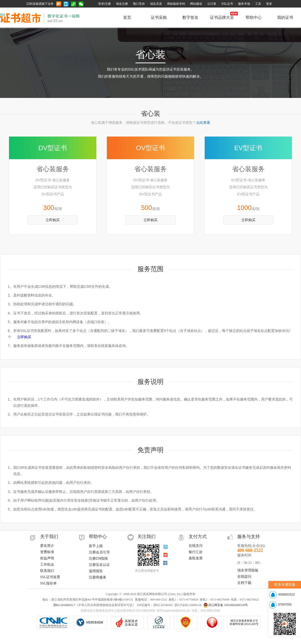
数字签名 (190, 17)
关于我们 (49, 537)
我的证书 (285, 17)
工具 (258, 4)
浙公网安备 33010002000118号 (226, 605)
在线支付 (196, 546)
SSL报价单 (48, 583)
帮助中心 (254, 17)
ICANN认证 (159, 622)
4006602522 (287, 595)
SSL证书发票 (50, 577)
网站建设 (196, 4)
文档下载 (244, 583)
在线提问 (244, 577)
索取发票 (196, 558)
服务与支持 (249, 537)
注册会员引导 (99, 552)
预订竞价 (139, 4)
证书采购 (159, 17)
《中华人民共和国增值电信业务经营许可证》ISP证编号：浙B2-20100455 (185, 622)
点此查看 (203, 123)
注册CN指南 (98, 558)
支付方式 (198, 537)
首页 (127, 17)
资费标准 (47, 552)
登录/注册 (104, 4)
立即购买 (53, 220)
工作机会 (47, 565)
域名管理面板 (248, 570)
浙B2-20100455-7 (64, 605)
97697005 (285, 605)
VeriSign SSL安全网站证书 (127, 622)
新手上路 (96, 546)
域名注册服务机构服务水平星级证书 (212, 622)
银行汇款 (196, 552)
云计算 (212, 4)
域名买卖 (156, 4)
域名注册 (122, 4)
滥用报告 (96, 571)
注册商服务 (98, 577)
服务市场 (244, 4)
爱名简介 (47, 546)
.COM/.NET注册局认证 (90, 622)
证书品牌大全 (222, 17)
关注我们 (146, 537)
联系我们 (47, 571)
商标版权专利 (176, 4)
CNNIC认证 (53, 622)
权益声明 (47, 558)
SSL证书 (227, 4)
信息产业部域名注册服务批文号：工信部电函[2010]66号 (244, 622)
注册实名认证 (99, 565)
